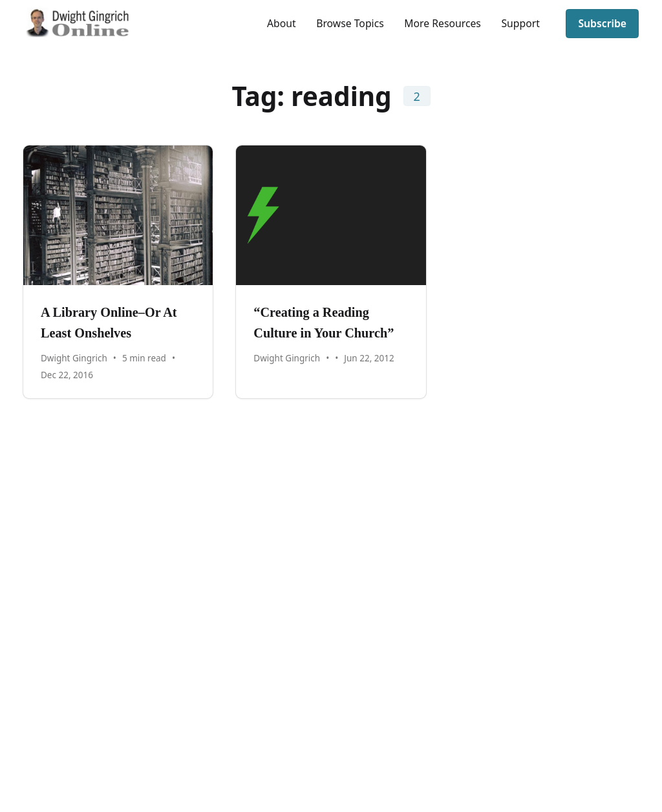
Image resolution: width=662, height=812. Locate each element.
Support (520, 23)
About (282, 23)
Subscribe (602, 23)
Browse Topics (350, 23)
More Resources (443, 23)
